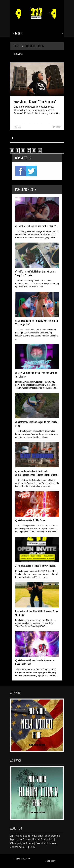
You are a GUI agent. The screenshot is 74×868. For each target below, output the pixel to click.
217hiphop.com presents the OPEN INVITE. (35, 566)
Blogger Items (20, 863)
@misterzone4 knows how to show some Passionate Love (35, 662)
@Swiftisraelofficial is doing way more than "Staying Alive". (36, 322)
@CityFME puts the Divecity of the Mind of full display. (36, 375)
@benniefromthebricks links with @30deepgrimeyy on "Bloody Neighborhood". (37, 473)
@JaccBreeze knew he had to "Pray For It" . (36, 226)
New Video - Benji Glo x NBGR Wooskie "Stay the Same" (36, 613)
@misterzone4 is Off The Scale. (31, 520)
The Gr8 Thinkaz (35, 46)
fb (21, 171)
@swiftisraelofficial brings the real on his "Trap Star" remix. (35, 273)
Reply (58, 127)
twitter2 (31, 171)
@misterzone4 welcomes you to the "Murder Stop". (37, 424)
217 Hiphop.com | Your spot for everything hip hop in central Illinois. (36, 860)
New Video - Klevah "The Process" (35, 101)
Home (16, 46)
